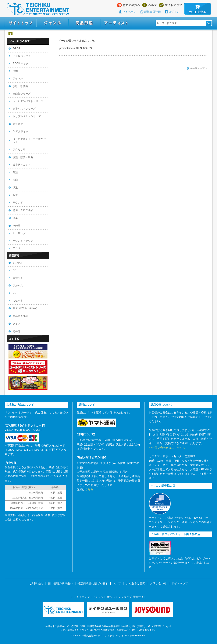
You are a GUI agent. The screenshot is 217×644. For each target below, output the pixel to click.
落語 (15, 172)
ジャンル (53, 23)
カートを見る (198, 9)
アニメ (17, 248)
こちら (89, 489)
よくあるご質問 (136, 584)
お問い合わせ (158, 584)
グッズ (17, 324)
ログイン (174, 12)
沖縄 (15, 71)
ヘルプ (150, 5)
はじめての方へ (129, 5)
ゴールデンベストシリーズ (28, 101)
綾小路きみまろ (22, 165)
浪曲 (15, 180)
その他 (17, 226)
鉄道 (15, 188)
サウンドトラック (23, 241)
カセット (18, 278)
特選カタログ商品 (23, 210)
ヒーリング (19, 233)
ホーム (11, 34)
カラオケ (18, 124)
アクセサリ (19, 150)
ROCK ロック (21, 63)
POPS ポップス (22, 56)
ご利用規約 (36, 584)
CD (15, 270)
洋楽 (15, 218)
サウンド (18, 203)
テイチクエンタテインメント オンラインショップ (38, 9)
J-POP (17, 48)
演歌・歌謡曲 (20, 86)
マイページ (129, 12)
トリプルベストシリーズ (27, 116)
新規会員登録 (152, 12)
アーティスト (116, 23)
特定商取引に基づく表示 (93, 584)
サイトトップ (21, 23)
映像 (15, 195)
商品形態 (84, 23)
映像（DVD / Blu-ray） (26, 308)
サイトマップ (170, 5)
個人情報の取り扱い (60, 584)
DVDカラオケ (21, 132)
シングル (18, 263)
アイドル (18, 78)
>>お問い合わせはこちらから (167, 448)
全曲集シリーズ (22, 94)
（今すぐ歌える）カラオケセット (29, 141)
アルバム (18, 286)
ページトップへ (197, 69)
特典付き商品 (20, 316)
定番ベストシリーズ (24, 109)
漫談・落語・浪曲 (23, 157)
